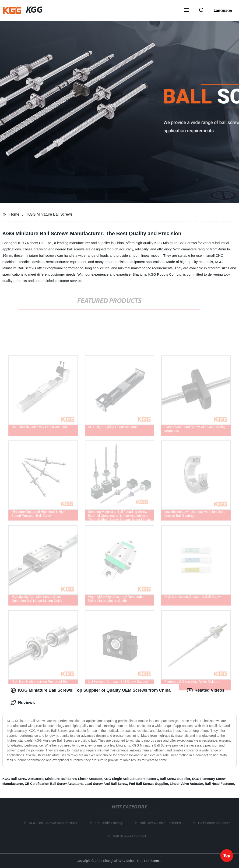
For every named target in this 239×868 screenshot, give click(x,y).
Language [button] (223, 10)
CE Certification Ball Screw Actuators (54, 784)
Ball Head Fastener (219, 784)
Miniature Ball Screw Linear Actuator (73, 779)
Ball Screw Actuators (215, 823)
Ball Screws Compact (131, 836)
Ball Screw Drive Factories (161, 823)
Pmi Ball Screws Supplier (149, 784)
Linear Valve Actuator (186, 784)
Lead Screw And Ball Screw (106, 784)
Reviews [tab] (23, 703)
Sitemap (156, 861)
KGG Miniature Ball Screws (50, 214)
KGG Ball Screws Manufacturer (54, 823)
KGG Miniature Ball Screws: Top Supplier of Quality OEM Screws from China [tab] (91, 690)
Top (227, 856)
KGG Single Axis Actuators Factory (131, 779)
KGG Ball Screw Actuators (23, 779)
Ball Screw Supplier (175, 779)
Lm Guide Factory (110, 823)
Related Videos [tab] (206, 690)
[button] (186, 11)
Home (14, 214)
